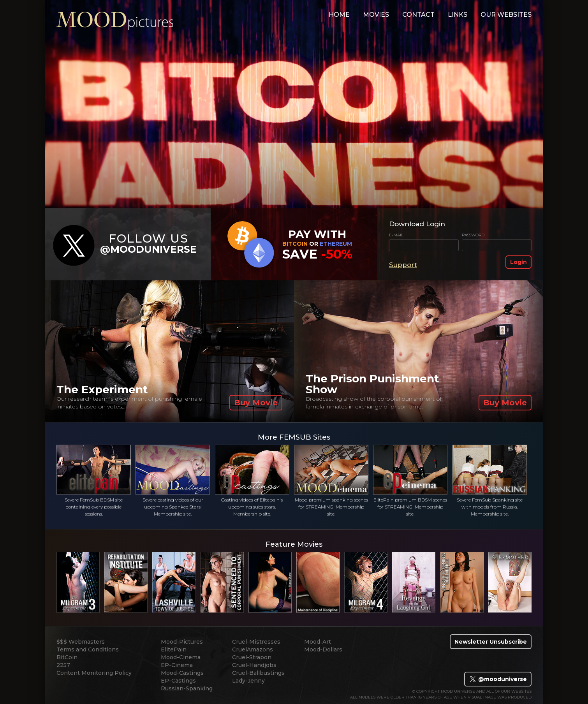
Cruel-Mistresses (256, 642)
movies (376, 15)
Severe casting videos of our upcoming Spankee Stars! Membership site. (173, 480)
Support (403, 265)
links (458, 15)
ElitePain (174, 649)
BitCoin (67, 657)
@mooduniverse (498, 679)
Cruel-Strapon (252, 657)
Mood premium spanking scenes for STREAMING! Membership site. (331, 480)
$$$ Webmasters (81, 642)
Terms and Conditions (88, 649)
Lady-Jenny (248, 681)
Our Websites (506, 15)
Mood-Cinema (181, 657)
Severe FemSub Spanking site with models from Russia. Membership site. (490, 480)
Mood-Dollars (323, 649)
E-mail (396, 235)
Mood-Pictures (182, 642)
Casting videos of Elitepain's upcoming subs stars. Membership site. (252, 480)
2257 (63, 665)
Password (473, 235)
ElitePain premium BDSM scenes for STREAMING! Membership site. (410, 480)
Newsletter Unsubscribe (491, 642)
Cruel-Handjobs (254, 665)
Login (518, 262)
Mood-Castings (182, 673)
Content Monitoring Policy (94, 673)
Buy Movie (256, 403)
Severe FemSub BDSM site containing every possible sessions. (94, 480)
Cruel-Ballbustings (258, 673)
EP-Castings (178, 681)
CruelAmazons (253, 649)
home (339, 15)
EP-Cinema (177, 665)
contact (418, 15)
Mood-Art (318, 642)
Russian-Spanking (187, 688)
